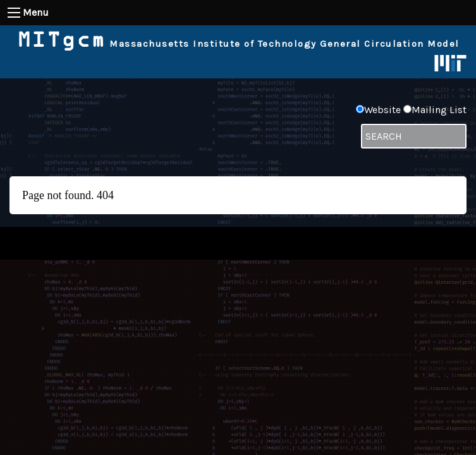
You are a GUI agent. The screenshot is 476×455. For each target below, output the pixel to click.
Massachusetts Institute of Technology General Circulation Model (238, 44)
